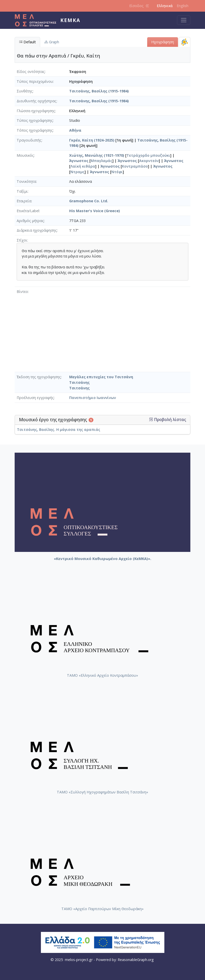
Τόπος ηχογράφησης (35, 130)
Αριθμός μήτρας (30, 221)
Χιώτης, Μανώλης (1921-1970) (97, 155)
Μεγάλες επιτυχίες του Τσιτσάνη (101, 377)
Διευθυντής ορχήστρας (37, 101)
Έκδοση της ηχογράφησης (39, 377)
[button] (151, 419)
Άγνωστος (79, 161)
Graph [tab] (52, 42)
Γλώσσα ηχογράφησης (36, 111)
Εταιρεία (24, 201)
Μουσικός (25, 155)
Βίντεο (22, 292)
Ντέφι (117, 172)
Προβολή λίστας (168, 420)
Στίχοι (22, 240)
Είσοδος (139, 6)
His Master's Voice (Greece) (95, 211)
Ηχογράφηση (163, 42)
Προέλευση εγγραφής (35, 398)
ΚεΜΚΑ (70, 20)
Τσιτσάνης (79, 382)
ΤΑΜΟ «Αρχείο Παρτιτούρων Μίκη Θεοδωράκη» (102, 909)
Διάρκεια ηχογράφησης (37, 230)
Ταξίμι (22, 191)
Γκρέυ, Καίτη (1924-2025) (92, 140)
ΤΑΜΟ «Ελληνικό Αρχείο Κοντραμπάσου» (102, 675)
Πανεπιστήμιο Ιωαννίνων (93, 398)
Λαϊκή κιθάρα (83, 166)
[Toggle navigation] (184, 20)
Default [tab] (27, 42)
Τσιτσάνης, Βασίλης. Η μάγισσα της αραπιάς (59, 429)
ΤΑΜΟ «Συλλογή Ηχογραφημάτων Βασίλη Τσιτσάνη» (102, 792)
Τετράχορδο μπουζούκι (148, 155)
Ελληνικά (165, 6)
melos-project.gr (79, 960)
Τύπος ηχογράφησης (35, 120)
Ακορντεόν (149, 161)
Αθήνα (75, 130)
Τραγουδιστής (29, 140)
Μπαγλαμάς (101, 161)
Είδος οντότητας (31, 72)
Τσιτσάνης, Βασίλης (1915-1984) (99, 91)
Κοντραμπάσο (135, 166)
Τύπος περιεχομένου (35, 81)
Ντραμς (78, 172)
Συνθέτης (25, 91)
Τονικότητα (26, 181)
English (183, 6)
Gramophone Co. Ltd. (89, 201)
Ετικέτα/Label (28, 211)
